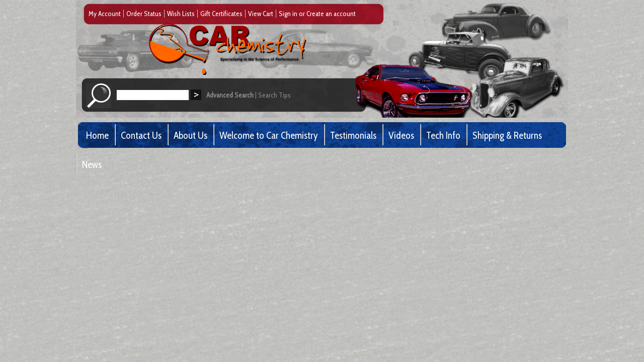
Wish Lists (181, 14)
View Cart (261, 14)
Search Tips (274, 95)
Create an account (331, 14)
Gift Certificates (221, 14)
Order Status (144, 14)
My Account (105, 14)
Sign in (288, 14)
